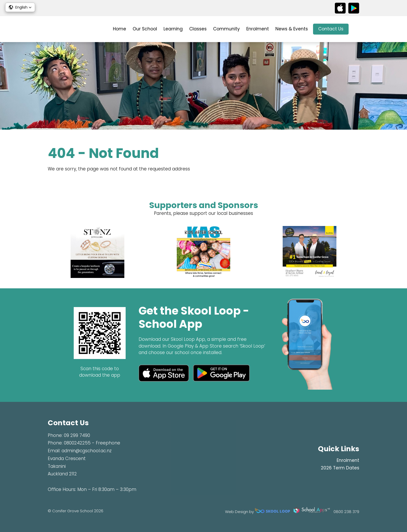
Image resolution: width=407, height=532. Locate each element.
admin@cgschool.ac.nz (87, 451)
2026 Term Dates (340, 468)
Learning (173, 29)
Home (120, 29)
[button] (20, 7)
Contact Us (331, 29)
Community (226, 29)
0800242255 (77, 443)
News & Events (292, 29)
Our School (145, 29)
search (357, 29)
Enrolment (258, 29)
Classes (198, 29)
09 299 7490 (77, 435)
